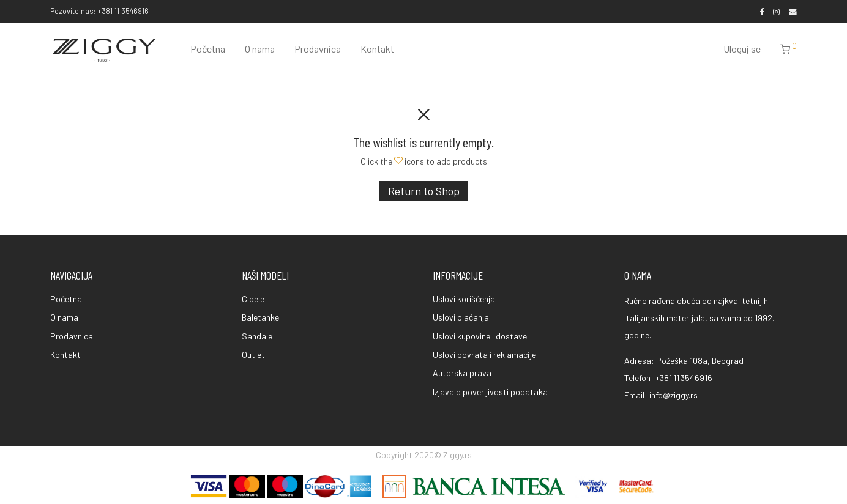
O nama (260, 49)
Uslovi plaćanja (461, 317)
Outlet (253, 354)
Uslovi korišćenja (464, 299)
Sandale (257, 336)
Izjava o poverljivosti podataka (490, 392)
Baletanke (260, 317)
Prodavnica (318, 49)
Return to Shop (424, 191)
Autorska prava (462, 373)
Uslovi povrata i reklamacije (484, 354)
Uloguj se (742, 49)
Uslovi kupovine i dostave (480, 336)
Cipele (253, 299)
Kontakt (377, 49)
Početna (208, 49)
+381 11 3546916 (684, 378)
